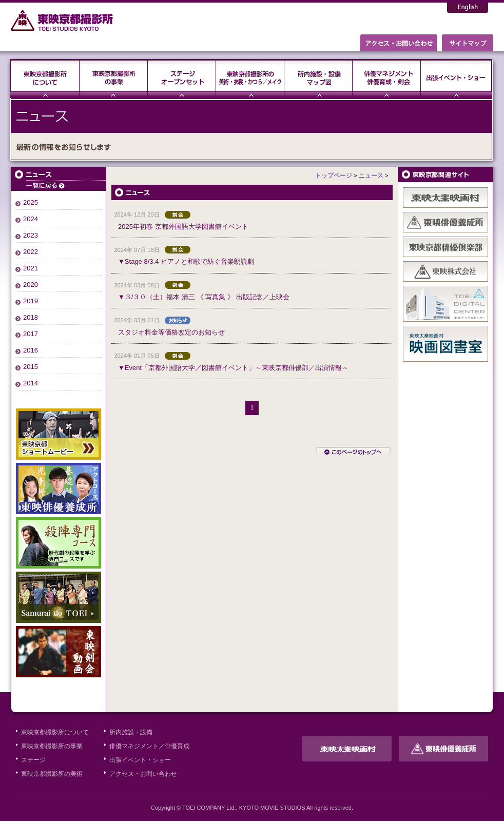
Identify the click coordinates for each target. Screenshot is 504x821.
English (468, 8)
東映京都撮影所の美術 (52, 774)
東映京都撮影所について (45, 79)
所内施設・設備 (131, 732)
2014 (31, 383)
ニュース (59, 179)
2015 (31, 367)
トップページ (334, 175)
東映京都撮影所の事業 (114, 79)
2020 (31, 285)
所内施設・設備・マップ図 (318, 79)
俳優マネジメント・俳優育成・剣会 (387, 79)
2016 (31, 350)
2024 (31, 219)
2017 (31, 334)
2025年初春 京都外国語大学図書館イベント (183, 227)
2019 (31, 301)
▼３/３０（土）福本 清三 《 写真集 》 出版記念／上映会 (204, 297)
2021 (31, 268)
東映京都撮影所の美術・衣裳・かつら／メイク (250, 79)
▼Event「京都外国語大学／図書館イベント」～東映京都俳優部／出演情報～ (233, 368)
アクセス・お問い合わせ (143, 774)
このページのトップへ (353, 452)
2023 (31, 235)
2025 (31, 202)
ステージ (182, 79)
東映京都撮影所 (62, 21)
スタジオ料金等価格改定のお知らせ (171, 332)
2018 (31, 317)
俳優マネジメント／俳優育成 (149, 746)
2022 (31, 252)
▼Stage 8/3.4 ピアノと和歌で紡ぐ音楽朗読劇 (186, 261)
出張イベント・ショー (456, 79)
